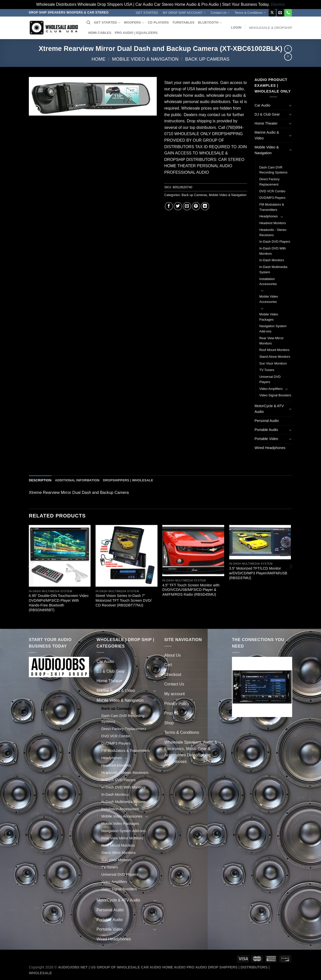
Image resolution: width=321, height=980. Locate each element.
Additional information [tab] (77, 480)
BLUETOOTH (210, 23)
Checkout (173, 675)
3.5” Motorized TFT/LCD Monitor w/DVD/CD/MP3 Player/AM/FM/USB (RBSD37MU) (258, 573)
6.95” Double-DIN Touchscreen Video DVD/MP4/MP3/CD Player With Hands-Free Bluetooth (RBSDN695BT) (59, 603)
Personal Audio (267, 421)
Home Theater (266, 123)
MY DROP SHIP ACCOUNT (184, 13)
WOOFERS (134, 23)
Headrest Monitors (273, 223)
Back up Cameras (207, 59)
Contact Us (220, 13)
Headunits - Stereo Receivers (273, 232)
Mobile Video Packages (269, 317)
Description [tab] (40, 480)
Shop (169, 723)
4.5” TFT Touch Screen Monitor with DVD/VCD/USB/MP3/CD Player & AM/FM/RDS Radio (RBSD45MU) (191, 590)
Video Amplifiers (271, 389)
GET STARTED (147, 13)
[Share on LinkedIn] (205, 206)
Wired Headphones (270, 448)
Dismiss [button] (278, 4)
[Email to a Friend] (187, 206)
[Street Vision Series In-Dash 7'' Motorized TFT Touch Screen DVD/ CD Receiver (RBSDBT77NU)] (127, 556)
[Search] (88, 23)
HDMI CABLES (100, 33)
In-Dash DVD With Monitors (273, 251)
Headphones (268, 216)
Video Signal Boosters (275, 395)
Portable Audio (266, 430)
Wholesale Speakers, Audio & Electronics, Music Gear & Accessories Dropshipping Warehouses (191, 752)
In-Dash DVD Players (275, 242)
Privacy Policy (177, 704)
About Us (173, 655)
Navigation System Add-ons (273, 329)
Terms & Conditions (250, 13)
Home (98, 59)
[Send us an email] (280, 13)
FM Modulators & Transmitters (272, 207)
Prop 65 (171, 713)
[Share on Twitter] (178, 206)
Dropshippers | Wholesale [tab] (128, 480)
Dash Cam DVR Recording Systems (273, 170)
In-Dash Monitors (272, 260)
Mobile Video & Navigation (145, 59)
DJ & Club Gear (267, 114)
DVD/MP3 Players (272, 198)
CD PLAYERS (158, 22)
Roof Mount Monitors (274, 350)
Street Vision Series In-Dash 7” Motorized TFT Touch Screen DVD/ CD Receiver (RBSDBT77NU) (124, 600)
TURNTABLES (183, 22)
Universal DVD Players (270, 379)
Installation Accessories (268, 282)
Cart (168, 665)
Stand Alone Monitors (275, 357)
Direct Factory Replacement (269, 182)
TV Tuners (267, 370)
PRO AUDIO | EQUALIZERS (136, 33)
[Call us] (288, 13)
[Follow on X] (272, 13)
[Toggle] (290, 105)
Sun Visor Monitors (273, 363)
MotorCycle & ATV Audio (269, 409)
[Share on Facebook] (169, 206)
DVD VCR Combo (272, 191)
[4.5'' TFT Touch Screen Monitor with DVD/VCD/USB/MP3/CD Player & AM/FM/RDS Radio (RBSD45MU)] (193, 551)
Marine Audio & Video (267, 135)
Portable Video (266, 439)
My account (175, 694)
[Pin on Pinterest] (196, 206)
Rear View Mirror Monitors (271, 341)
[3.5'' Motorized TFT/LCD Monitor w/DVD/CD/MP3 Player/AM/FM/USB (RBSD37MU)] (260, 542)
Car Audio (262, 105)
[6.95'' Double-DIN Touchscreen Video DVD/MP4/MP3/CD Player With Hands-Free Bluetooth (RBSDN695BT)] (60, 556)
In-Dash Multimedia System (273, 270)
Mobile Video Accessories (269, 299)
